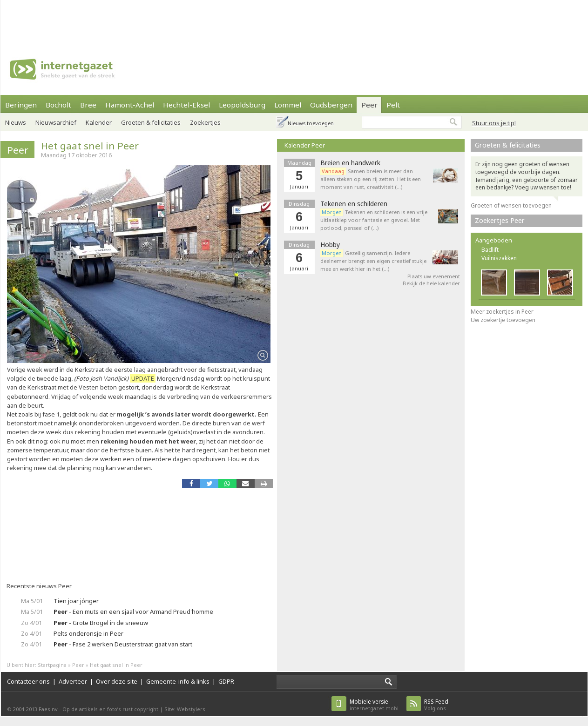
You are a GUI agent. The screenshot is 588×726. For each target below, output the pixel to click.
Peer (369, 105)
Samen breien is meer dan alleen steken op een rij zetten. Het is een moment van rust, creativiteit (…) (371, 179)
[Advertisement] (294, 21)
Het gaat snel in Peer (90, 146)
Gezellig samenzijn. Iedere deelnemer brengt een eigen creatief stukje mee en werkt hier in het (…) (373, 261)
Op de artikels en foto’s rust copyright (110, 709)
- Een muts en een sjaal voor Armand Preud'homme (133, 612)
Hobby (330, 245)
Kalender (99, 122)
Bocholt (58, 105)
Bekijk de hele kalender (431, 283)
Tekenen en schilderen (354, 204)
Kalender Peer (305, 145)
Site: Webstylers (185, 709)
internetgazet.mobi (374, 705)
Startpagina (52, 665)
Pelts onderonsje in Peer (88, 633)
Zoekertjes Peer (500, 220)
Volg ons (436, 705)
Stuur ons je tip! (494, 123)
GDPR (226, 681)
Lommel (288, 105)
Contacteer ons (28, 681)
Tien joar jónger (76, 601)
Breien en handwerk (350, 163)
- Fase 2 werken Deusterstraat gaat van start (123, 644)
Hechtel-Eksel (186, 105)
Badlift (490, 250)
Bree (88, 105)
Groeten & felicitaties (151, 122)
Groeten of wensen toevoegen (511, 205)
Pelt (393, 105)
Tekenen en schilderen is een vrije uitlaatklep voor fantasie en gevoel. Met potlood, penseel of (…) (374, 220)
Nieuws (16, 122)
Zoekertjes (205, 122)
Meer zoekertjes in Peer (502, 312)
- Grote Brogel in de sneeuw (101, 623)
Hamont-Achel (130, 105)
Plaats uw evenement (434, 276)
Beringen (21, 105)
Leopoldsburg (242, 105)
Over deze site (117, 681)
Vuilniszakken (499, 258)
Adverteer (73, 681)
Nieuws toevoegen (311, 123)
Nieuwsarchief (56, 122)
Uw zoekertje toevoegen (503, 320)
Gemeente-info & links (178, 681)
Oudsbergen (331, 105)
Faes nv (48, 709)
